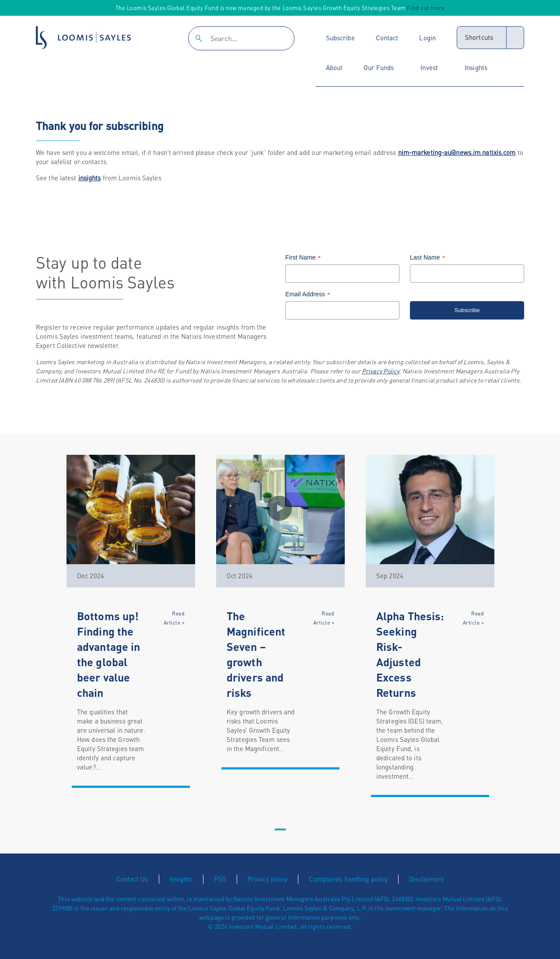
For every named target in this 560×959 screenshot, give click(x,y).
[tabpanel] (131, 621)
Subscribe (340, 38)
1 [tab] (280, 830)
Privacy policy (268, 879)
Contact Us (132, 879)
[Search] (241, 38)
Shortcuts (479, 37)
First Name (304, 257)
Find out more (426, 8)
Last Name (429, 257)
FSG (220, 879)
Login (427, 38)
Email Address (309, 294)
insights (90, 178)
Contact (387, 38)
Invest (429, 67)
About (334, 67)
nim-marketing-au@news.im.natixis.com (457, 152)
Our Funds (379, 67)
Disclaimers (426, 879)
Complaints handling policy (348, 879)
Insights (476, 67)
